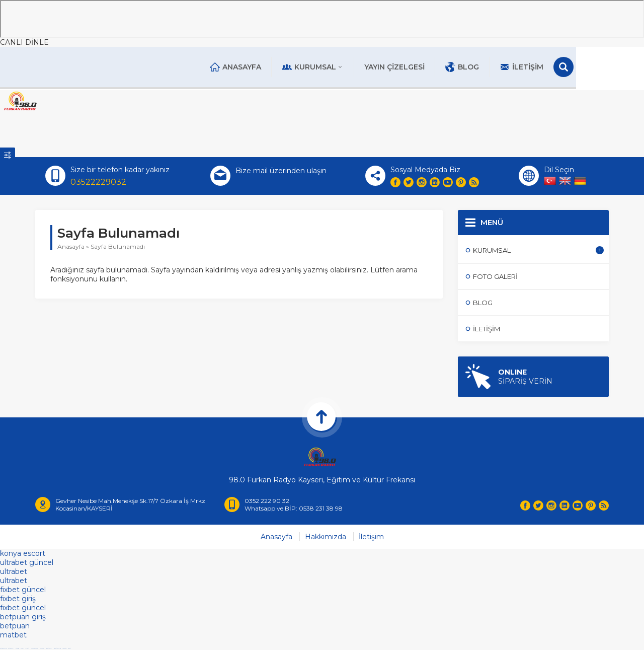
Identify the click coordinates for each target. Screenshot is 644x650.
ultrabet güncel (27, 564)
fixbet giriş (18, 600)
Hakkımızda (326, 538)
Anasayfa (271, 67)
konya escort (23, 555)
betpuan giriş (23, 618)
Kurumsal (348, 67)
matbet (13, 636)
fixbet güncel (23, 591)
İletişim (557, 67)
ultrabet (14, 573)
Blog (497, 67)
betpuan (15, 627)
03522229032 (98, 183)
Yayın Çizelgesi (430, 67)
